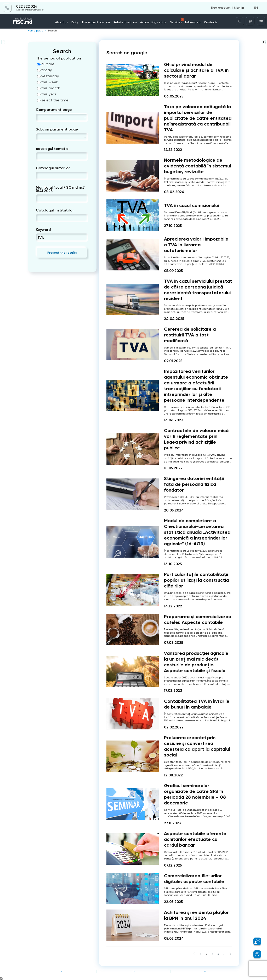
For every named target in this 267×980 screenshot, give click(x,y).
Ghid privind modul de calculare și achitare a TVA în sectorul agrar (196, 70)
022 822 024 (27, 4)
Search (50, 31)
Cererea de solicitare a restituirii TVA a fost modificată (190, 335)
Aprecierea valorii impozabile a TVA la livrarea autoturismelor (196, 245)
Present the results (62, 252)
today (44, 70)
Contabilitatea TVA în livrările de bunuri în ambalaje (197, 704)
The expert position (100, 21)
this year (47, 94)
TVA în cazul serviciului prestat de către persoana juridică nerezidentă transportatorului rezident (198, 290)
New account (223, 6)
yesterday (48, 76)
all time (46, 64)
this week (48, 82)
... (225, 953)
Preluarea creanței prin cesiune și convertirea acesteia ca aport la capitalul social (197, 746)
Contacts (206, 21)
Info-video (190, 21)
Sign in (240, 6)
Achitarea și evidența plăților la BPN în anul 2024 (196, 915)
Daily (80, 21)
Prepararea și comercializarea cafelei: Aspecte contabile (198, 619)
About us (68, 21)
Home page (35, 31)
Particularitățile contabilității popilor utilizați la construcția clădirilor (196, 580)
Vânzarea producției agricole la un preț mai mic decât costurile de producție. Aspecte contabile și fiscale (196, 662)
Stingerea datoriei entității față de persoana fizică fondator (194, 484)
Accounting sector (152, 21)
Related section (126, 21)
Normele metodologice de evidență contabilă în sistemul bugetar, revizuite (197, 166)
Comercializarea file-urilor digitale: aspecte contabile (194, 879)
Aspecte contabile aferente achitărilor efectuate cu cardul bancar (195, 839)
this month (49, 88)
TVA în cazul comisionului (191, 205)
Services (175, 19)
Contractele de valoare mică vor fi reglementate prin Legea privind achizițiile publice (196, 439)
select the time (53, 100)
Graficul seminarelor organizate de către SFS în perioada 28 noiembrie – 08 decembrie (195, 794)
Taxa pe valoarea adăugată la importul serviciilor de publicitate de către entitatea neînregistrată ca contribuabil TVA (198, 118)
